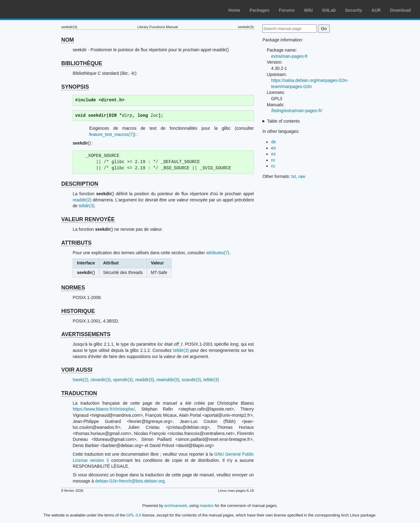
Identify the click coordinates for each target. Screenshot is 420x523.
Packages (260, 10)
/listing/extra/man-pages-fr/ (297, 111)
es (273, 154)
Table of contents (283, 121)
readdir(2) (82, 200)
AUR (376, 10)
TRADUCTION (79, 393)
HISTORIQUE (78, 311)
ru (273, 166)
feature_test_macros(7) (111, 134)
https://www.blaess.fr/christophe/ (104, 409)
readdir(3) (145, 380)
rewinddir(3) (168, 380)
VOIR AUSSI (77, 370)
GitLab (329, 10)
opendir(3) (123, 380)
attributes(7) (218, 253)
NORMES (73, 288)
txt (294, 176)
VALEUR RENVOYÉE (88, 219)
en (274, 148)
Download (400, 10)
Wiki (309, 10)
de (274, 142)
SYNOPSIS (75, 87)
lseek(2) (80, 380)
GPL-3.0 (134, 515)
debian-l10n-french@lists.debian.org (130, 481)
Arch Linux (34, 9)
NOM (68, 40)
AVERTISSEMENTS (86, 334)
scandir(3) (191, 380)
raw (302, 176)
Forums (287, 10)
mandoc (207, 506)
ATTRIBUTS (76, 243)
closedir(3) (101, 380)
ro (273, 160)
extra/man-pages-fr (289, 56)
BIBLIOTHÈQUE (82, 63)
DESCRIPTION (80, 184)
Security (354, 10)
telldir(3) (87, 206)
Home (234, 10)
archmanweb (176, 506)
